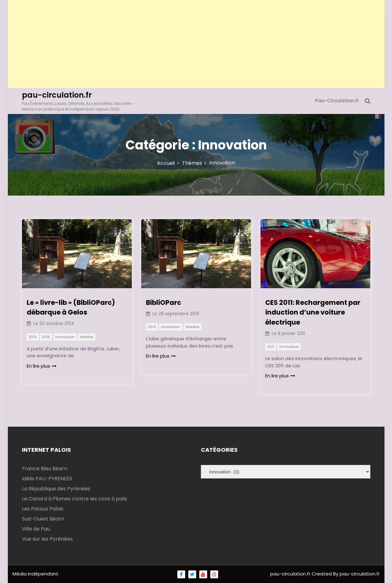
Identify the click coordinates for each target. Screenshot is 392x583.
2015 (46, 337)
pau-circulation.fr (57, 95)
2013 (33, 337)
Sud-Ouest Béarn (43, 519)
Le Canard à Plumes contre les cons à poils (75, 499)
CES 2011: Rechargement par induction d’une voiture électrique (313, 312)
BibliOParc (164, 302)
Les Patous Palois (43, 509)
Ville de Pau (36, 529)
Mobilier (87, 337)
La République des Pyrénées (56, 489)
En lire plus (42, 366)
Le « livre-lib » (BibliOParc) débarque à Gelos (71, 308)
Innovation (65, 337)
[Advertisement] (196, 44)
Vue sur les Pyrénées (47, 539)
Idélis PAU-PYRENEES (47, 479)
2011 (271, 347)
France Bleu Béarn (45, 469)
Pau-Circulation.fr (337, 101)
